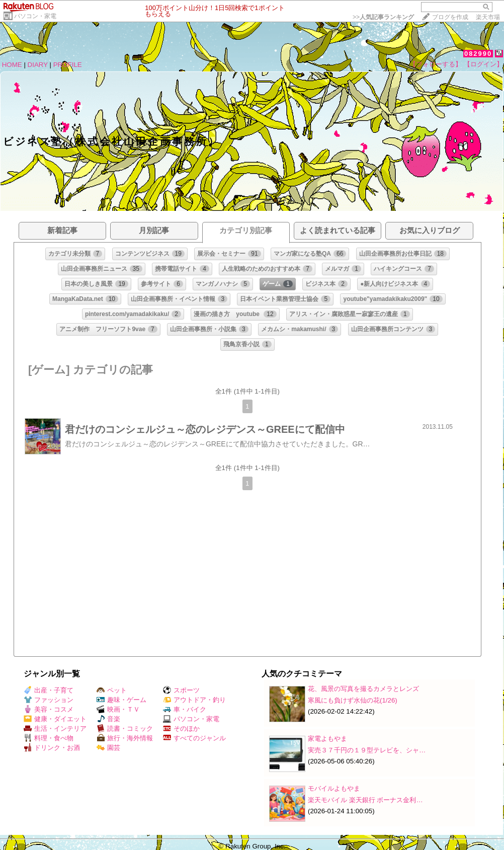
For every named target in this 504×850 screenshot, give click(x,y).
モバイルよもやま (334, 788)
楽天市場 (488, 17)
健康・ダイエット (55, 719)
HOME (12, 65)
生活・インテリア (55, 728)
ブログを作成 (450, 17)
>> (383, 17)
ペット (112, 690)
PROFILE (68, 65)
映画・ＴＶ (118, 709)
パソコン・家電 (35, 16)
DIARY (38, 65)
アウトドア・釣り (194, 700)
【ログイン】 (483, 64)
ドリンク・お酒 (52, 748)
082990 (478, 54)
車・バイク (185, 709)
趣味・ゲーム (121, 700)
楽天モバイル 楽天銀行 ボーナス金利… (365, 800)
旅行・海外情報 (125, 738)
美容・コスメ (49, 709)
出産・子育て (49, 690)
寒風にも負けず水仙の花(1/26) (353, 700)
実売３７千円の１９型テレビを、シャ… (367, 750)
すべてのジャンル (194, 738)
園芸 (108, 748)
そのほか (181, 728)
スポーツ (181, 690)
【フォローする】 (436, 64)
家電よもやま (327, 739)
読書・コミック (125, 728)
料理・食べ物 (49, 738)
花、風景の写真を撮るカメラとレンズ (363, 689)
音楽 (108, 719)
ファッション (49, 700)
